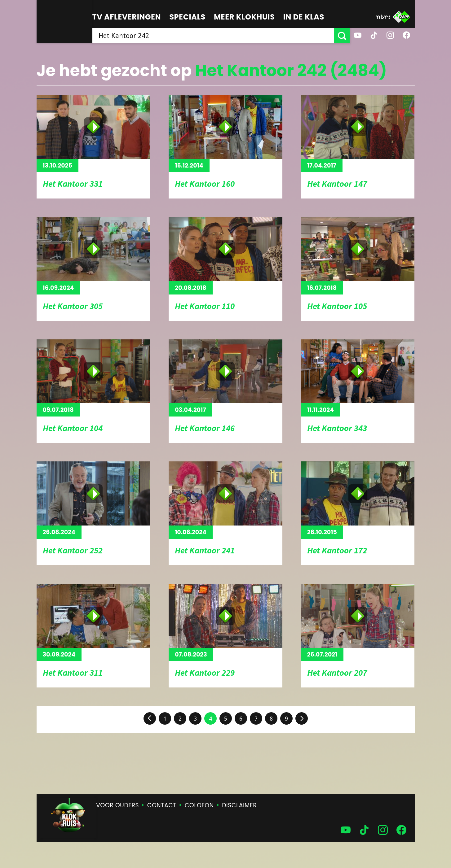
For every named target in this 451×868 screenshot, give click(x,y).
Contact (162, 805)
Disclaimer (239, 805)
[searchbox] (213, 36)
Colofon (199, 805)
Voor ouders (117, 805)
